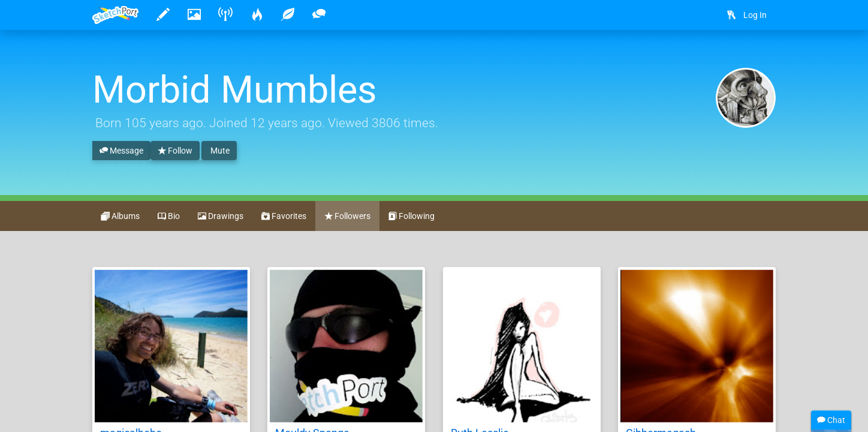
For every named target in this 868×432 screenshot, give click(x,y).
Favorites (284, 217)
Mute (219, 151)
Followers (347, 217)
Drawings (221, 217)
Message (121, 151)
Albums (120, 217)
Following (412, 217)
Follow (175, 151)
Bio (169, 217)
